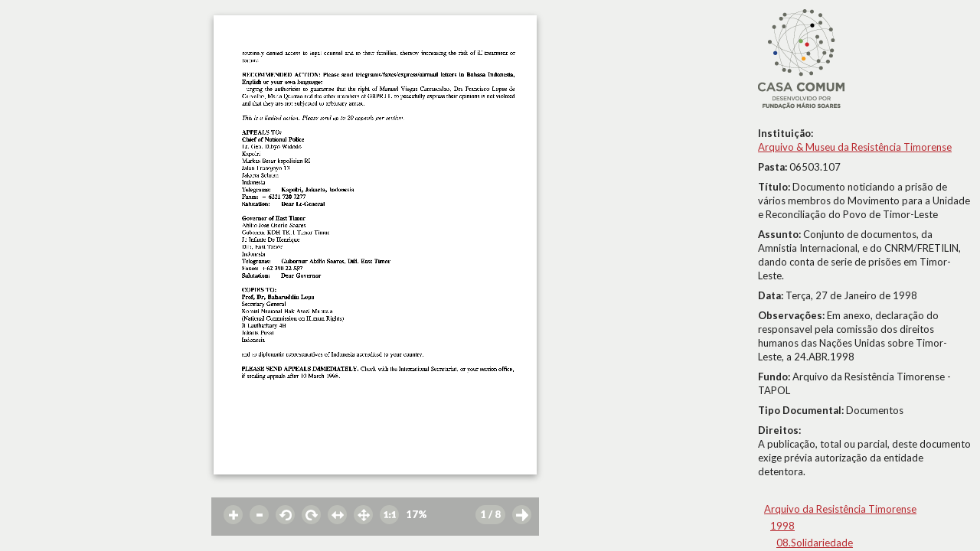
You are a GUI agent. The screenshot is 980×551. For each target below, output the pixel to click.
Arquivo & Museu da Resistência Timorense (855, 147)
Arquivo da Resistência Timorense (840, 509)
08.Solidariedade (815, 543)
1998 (782, 526)
